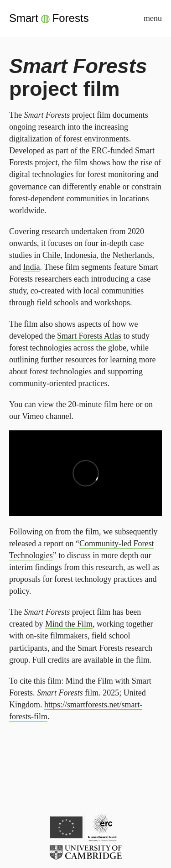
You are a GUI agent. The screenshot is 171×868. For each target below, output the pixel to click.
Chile (51, 255)
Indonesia (80, 255)
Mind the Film (69, 624)
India (32, 267)
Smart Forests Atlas (89, 336)
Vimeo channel (47, 416)
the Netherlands (126, 255)
